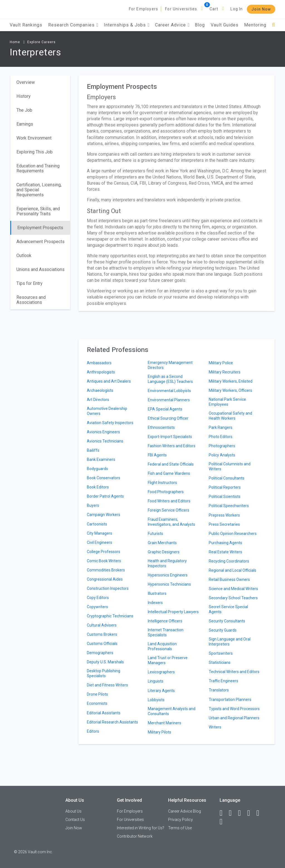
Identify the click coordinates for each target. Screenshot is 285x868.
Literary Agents (161, 691)
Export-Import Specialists (170, 437)
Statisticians (220, 662)
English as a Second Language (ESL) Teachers (170, 379)
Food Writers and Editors (169, 501)
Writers (215, 727)
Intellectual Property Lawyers (173, 612)
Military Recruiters (225, 372)
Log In (237, 9)
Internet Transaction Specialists (166, 632)
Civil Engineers (99, 542)
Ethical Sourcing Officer (168, 418)
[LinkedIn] (233, 813)
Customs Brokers (102, 634)
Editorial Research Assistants (112, 722)
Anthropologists (101, 372)
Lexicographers (161, 672)
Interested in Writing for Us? (141, 828)
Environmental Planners (169, 400)
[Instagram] (251, 813)
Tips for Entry (30, 283)
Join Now (261, 9)
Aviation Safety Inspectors (110, 423)
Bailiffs (93, 450)
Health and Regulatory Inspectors (167, 563)
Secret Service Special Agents (228, 609)
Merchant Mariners (164, 723)
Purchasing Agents (225, 543)
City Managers (99, 533)
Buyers (93, 505)
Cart (214, 9)
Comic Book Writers (104, 561)
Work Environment (34, 138)
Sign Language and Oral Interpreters (230, 642)
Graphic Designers (164, 552)
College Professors (104, 552)
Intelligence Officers (165, 621)
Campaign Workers (104, 515)
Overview (26, 82)
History (24, 96)
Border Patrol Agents (105, 496)
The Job (24, 110)
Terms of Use (180, 828)
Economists (97, 703)
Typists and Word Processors (234, 709)
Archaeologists (100, 390)
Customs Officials (102, 644)
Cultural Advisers (102, 625)
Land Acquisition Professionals (162, 646)
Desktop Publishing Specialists (104, 673)
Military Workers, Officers (230, 390)
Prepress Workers (224, 515)
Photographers (222, 446)
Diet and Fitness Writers (107, 685)
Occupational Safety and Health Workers (230, 416)
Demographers (100, 653)
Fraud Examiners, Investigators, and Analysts (171, 522)
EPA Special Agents (165, 409)
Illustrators (157, 593)
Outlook (24, 255)
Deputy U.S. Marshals (105, 662)
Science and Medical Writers (233, 589)
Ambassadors (99, 363)
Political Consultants (227, 478)
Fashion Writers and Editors (172, 446)
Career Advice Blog (185, 811)
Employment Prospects (40, 228)
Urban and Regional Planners (234, 718)
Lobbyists (156, 700)
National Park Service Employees (227, 402)
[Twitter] (242, 813)
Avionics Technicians (105, 441)
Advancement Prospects (40, 242)
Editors (93, 731)
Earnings (25, 124)
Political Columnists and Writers (230, 466)
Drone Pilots (97, 694)
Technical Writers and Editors (234, 672)
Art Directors (98, 400)
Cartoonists (97, 524)
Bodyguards (97, 469)
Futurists (155, 534)
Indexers (155, 603)
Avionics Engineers (103, 432)
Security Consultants (227, 621)
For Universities (181, 9)
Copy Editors (98, 598)
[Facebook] (223, 813)
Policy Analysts (222, 455)
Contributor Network (135, 836)
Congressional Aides (105, 579)
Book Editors (98, 487)
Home (15, 42)
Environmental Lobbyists (169, 391)
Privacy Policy (180, 820)
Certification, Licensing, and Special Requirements (39, 190)
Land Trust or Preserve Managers (168, 660)
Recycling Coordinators (229, 561)
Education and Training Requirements (38, 168)
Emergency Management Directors (170, 365)
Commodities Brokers (106, 570)
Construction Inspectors (108, 588)
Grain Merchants (162, 543)
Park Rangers (221, 427)
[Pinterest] (260, 813)
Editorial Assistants (104, 713)
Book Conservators (104, 478)
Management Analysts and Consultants (172, 711)
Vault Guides (225, 25)
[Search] (273, 25)
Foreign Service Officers (169, 510)
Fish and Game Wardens (169, 473)
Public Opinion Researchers (233, 534)
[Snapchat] (223, 822)
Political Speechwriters (229, 506)
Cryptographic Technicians (110, 616)
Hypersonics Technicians (169, 584)
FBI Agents (157, 455)
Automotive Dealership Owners (107, 411)
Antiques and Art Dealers (109, 381)
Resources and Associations (31, 300)
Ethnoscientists (161, 427)
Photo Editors (221, 437)
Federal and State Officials (171, 464)
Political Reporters (225, 487)
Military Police (221, 363)
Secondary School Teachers (233, 598)
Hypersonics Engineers (168, 575)
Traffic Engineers (223, 681)
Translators (219, 690)
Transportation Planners (230, 700)
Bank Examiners (101, 459)
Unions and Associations (40, 269)
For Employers (144, 9)
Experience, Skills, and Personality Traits (38, 211)
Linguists (156, 681)
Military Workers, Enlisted (231, 381)
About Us (73, 811)
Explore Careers (41, 42)
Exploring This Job (35, 152)
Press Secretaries (224, 524)
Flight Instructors (162, 483)
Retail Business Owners (229, 580)
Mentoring (255, 25)
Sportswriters (221, 653)
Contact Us (75, 820)
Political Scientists (225, 497)
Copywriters (97, 607)
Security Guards (223, 630)
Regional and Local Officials (233, 570)
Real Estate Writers (225, 552)
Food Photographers (166, 492)
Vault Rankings (26, 25)
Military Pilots (159, 732)
